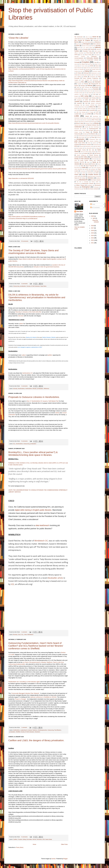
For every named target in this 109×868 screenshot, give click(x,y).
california (98, 47)
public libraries (79, 141)
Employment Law (95, 73)
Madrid (87, 116)
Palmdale (85, 134)
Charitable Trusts (87, 51)
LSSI (43, 839)
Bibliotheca (98, 42)
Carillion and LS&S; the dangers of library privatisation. (36, 740)
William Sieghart (80, 185)
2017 (93, 228)
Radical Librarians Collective (49, 337)
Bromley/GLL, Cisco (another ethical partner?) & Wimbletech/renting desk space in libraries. (33, 454)
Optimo (97, 130)
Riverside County (90, 146)
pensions (89, 136)
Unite (25, 635)
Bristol (92, 46)
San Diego (97, 148)
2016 (93, 231)
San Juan (92, 150)
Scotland (85, 153)
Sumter (90, 168)
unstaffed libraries (93, 175)
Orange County (78, 132)
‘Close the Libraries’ (18, 38)
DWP (81, 71)
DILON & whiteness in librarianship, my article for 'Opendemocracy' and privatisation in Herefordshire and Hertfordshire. (37, 297)
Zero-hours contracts (93, 189)
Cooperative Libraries (93, 60)
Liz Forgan (91, 112)
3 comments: (25, 284)
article (57, 413)
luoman (54, 859)
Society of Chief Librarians (33, 286)
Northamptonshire (43, 730)
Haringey (83, 86)
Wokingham (86, 187)
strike (82, 166)
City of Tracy (88, 55)
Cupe (95, 62)
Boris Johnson (97, 44)
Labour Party (95, 100)
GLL (14, 444)
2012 (93, 240)
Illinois (84, 91)
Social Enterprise (95, 157)
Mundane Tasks (89, 123)
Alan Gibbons (91, 39)
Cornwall (77, 62)
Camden (86, 49)
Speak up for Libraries (31, 337)
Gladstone (77, 82)
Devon (97, 66)
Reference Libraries (86, 145)
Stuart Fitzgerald (90, 166)
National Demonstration (80, 125)
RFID (76, 146)
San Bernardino (88, 148)
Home (34, 844)
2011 (93, 243)
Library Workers (83, 110)
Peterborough (96, 136)
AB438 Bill (95, 37)
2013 (93, 238)
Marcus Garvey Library (94, 118)
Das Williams (82, 64)
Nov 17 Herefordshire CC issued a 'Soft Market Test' (43, 401)
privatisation (23, 286)
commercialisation (79, 58)
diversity (15, 389)
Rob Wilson (98, 146)
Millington (77, 122)
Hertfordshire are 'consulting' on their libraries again (24, 682)
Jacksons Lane (78, 94)
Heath (78, 87)
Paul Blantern (58, 730)
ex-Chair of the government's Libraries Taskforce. (38, 662)
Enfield (76, 75)
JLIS (94, 94)
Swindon (87, 169)
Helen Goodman (85, 87)
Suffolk (84, 168)
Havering (98, 86)
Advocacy (83, 39)
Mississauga (94, 122)
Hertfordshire (29, 389)
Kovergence (79, 100)
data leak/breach (42, 525)
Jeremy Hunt (87, 94)
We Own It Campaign (83, 182)
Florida (85, 77)
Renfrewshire (96, 145)
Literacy (99, 110)
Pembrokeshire (82, 136)
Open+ (92, 130)
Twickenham (90, 173)
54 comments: (25, 241)
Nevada (87, 127)
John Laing (84, 96)
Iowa (86, 93)
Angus (98, 39)
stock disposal (85, 164)
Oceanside (86, 130)
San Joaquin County (80, 150)
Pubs (89, 143)
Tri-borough (96, 171)
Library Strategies (91, 109)
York (85, 189)
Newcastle (77, 129)
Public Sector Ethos (80, 143)
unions (97, 173)
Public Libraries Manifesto (92, 141)
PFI (75, 137)
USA (84, 176)
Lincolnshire (92, 110)
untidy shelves (78, 176)
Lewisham (79, 103)
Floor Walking (78, 77)
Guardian (79, 84)
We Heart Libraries (96, 180)
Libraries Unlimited (90, 105)
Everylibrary (89, 75)
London (89, 114)
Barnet (76, 42)
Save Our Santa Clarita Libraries (88, 152)
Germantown (96, 80)
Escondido (29, 839)
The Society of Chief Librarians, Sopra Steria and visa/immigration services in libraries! (33, 252)
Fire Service (96, 75)
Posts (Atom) (20, 847)
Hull (79, 91)
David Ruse (90, 64)
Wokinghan (96, 187)
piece (21, 324)
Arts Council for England (82, 40)
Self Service (98, 153)
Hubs (76, 91)
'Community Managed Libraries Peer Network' (25, 693)
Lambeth (77, 102)
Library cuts (92, 107)
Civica (95, 55)
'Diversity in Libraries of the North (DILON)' (28, 312)
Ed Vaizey (79, 73)
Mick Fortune (95, 120)
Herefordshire (21, 389)
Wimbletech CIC (41, 541)
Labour (24, 355)
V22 (12, 584)
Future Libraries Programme (91, 78)
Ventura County (96, 176)
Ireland (90, 93)
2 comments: (25, 386)
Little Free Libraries (81, 112)
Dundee (76, 71)
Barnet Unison (85, 42)
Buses (79, 48)
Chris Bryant (90, 53)
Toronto (89, 171)
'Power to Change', (21, 699)
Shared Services (94, 155)
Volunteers (37, 732)
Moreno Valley (80, 123)
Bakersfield (96, 40)
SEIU (91, 153)
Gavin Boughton (85, 80)
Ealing (24, 839)
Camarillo (80, 49)
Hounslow (39, 839)
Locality (83, 114)
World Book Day (78, 189)
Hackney (86, 84)
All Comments (95, 208)
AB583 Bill (77, 39)
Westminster (77, 184)
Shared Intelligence (81, 155)
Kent (99, 98)
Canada (92, 49)
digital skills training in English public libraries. (34, 510)
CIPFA (76, 55)
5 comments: (25, 441)
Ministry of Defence (85, 122)
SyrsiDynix (93, 169)
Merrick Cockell (86, 120)
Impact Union (90, 91)
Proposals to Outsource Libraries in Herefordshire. (34, 397)
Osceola (96, 132)
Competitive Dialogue (79, 60)
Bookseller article (55, 578)
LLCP (97, 112)
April (94, 218)
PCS (75, 136)
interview (21, 316)
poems (88, 137)
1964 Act (88, 37)
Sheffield (18, 732)
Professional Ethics (94, 139)
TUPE (84, 173)
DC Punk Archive (84, 66)
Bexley (91, 42)
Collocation (94, 56)
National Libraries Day (93, 125)
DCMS (91, 66)
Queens (94, 143)
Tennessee (83, 171)
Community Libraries (92, 58)
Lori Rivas (96, 114)
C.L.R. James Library (87, 48)
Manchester (95, 116)
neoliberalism (78, 127)
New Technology (95, 127)
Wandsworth (83, 180)
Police (93, 137)
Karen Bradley (78, 98)
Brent (78, 46)
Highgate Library (87, 89)
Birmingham (87, 44)
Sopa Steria (43, 286)
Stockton (93, 164)
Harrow (34, 839)
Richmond (81, 146)
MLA (99, 122)
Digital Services (87, 68)
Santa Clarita (49, 839)
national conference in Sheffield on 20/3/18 (43, 697)
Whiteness (46, 389)
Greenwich (98, 82)
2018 (93, 226)
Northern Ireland (78, 130)
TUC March (77, 173)
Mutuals (34, 389)
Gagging (76, 80)
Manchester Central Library (81, 118)
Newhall (84, 129)
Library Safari (82, 109)
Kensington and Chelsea (89, 98)
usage (89, 176)
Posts (93, 204)
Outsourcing (16, 286)
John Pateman (95, 96)
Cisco (19, 635)
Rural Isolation (79, 148)
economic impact (97, 71)
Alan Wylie (80, 211)
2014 (93, 235)
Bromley (15, 635)
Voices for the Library (80, 178)
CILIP (97, 53)
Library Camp (84, 107)
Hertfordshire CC (28, 373)
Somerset (94, 159)
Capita (98, 49)
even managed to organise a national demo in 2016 (30, 347)
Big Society (79, 44)
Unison (76, 175)
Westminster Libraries (88, 183)
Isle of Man (96, 93)
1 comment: (24, 632)
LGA (86, 103)
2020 (93, 216)
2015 (93, 233)
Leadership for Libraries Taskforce (29, 730)
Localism (77, 114)
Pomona (99, 137)
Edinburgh (86, 73)
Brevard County (85, 46)
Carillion (15, 839)
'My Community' (79, 37)
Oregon (88, 132)
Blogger (65, 859)
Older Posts (64, 844)
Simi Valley (84, 157)
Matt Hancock (78, 120)
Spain (88, 162)
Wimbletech (30, 635)
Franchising (93, 77)
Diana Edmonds (78, 68)
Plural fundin (81, 137)
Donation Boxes (95, 69)
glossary (90, 82)
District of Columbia (79, 69)
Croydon (20, 839)
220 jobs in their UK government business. (47, 267)
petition (50, 355)
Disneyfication (96, 68)
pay (98, 134)
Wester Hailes (95, 182)
